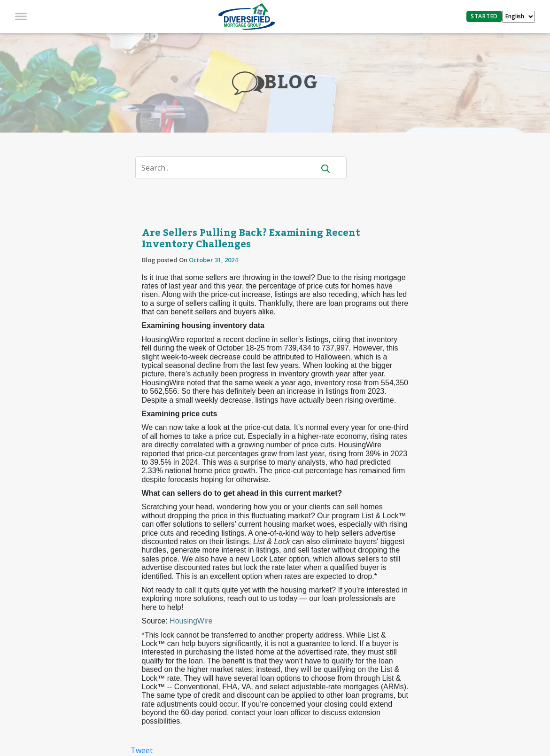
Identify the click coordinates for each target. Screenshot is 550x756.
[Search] (231, 168)
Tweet (142, 750)
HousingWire (191, 621)
